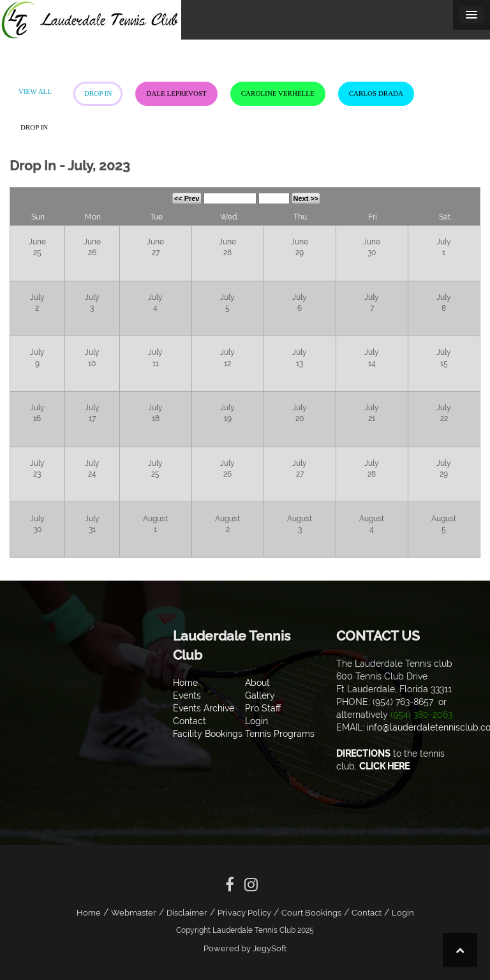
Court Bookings (311, 913)
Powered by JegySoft (245, 948)
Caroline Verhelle (278, 93)
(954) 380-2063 (421, 715)
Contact (367, 913)
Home (89, 913)
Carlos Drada (376, 93)
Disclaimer (187, 913)
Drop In (98, 93)
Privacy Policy (244, 913)
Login (403, 913)
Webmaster (134, 913)
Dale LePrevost (176, 93)
